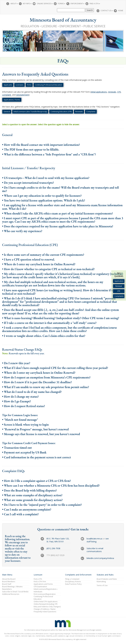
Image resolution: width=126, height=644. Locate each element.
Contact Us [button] (107, 11)
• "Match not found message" (20, 420)
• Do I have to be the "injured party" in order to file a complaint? (42, 505)
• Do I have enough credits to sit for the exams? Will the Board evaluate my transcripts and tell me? (60, 189)
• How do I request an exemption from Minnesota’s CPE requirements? (46, 377)
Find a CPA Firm (40, 581)
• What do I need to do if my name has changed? (32, 392)
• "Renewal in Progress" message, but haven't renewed (35, 429)
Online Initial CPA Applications (46, 601)
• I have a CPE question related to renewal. (28, 259)
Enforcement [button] (77, 4)
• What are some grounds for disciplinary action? (32, 500)
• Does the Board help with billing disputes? (29, 490)
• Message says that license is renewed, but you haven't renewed (41, 434)
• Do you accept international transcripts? (28, 183)
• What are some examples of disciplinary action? (32, 495)
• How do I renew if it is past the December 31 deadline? (37, 382)
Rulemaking (101, 581)
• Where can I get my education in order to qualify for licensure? (42, 196)
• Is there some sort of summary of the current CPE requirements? (43, 255)
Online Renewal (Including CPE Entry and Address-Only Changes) (47, 605)
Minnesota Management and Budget (82, 630)
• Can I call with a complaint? (20, 514)
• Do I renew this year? (16, 363)
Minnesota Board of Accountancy (63, 20)
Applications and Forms (43, 584)
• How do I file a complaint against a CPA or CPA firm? (36, 481)
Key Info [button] (27, 4)
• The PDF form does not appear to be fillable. (31, 149)
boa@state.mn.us (94, 539)
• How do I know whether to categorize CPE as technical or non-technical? (48, 269)
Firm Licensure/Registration (45, 594)
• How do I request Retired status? (24, 406)
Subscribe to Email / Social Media (15, 592)
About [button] (14, 4)
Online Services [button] (45, 4)
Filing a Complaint (72, 579)
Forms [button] (62, 4)
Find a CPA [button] (95, 4)
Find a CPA (38, 579)
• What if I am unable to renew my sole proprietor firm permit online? (46, 387)
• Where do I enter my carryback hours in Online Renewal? (39, 264)
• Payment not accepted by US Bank (24, 452)
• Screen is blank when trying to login (25, 425)
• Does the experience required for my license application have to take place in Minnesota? (58, 226)
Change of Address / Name (45, 609)
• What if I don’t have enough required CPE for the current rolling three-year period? (55, 368)
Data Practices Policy (73, 584)
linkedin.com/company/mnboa (100, 558)
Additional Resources (11, 594)
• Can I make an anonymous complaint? (27, 509)
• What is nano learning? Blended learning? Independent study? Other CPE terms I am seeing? (61, 318)
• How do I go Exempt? (16, 401)
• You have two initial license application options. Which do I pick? (44, 200)
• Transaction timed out (17, 448)
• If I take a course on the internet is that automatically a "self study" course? (49, 323)
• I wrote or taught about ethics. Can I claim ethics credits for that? (44, 336)
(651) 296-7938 (53, 548)
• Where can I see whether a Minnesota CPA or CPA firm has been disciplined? (51, 486)
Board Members (9, 581)
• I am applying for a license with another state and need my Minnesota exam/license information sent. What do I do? (62, 207)
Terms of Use (102, 585)
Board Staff (7, 584)
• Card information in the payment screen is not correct (37, 457)
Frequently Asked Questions (45, 612)
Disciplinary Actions (73, 581)
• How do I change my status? (20, 397)
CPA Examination (40, 586)
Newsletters (7, 589)
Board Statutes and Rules (107, 579)
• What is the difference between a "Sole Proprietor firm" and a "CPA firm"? (49, 154)
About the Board (9, 579)
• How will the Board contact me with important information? (41, 145)
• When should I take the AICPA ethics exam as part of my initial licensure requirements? (57, 213)
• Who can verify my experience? (22, 231)
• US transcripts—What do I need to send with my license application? (46, 178)
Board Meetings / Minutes (12, 586)
